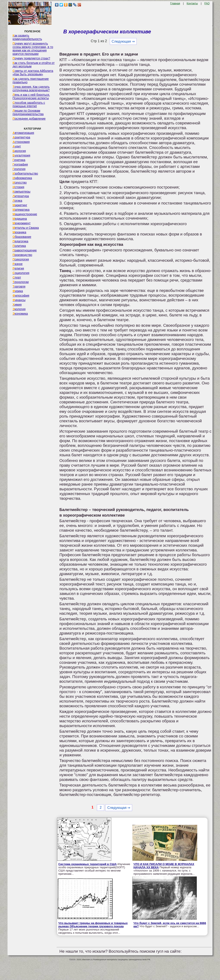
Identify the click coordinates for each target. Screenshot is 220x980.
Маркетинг (20, 205)
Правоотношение (24, 250)
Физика (18, 291)
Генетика (19, 160)
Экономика (20, 314)
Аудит (17, 146)
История (18, 187)
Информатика (22, 178)
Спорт (17, 277)
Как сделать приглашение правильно (31, 81)
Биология (19, 151)
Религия (18, 268)
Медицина (20, 219)
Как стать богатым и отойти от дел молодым (34, 65)
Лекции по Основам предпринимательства (28, 112)
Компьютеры (21, 192)
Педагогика (20, 241)
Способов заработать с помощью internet (29, 104)
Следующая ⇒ (123, 41)
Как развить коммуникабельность (27, 37)
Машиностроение (25, 214)
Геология (19, 169)
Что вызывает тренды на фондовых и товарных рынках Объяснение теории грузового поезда (93, 925)
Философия (21, 296)
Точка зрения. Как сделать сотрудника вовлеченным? (31, 88)
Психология (21, 259)
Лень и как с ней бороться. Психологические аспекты (31, 96)
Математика (21, 210)
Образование (22, 237)
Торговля (19, 286)
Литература (21, 196)
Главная (175, 3)
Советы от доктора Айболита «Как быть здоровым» (33, 73)
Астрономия (21, 142)
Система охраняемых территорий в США (87, 864)
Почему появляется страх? (31, 58)
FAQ (207, 3)
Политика (19, 246)
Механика (19, 232)
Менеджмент (21, 223)
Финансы (19, 300)
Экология (19, 309)
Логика (17, 201)
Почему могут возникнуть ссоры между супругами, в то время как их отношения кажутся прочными (33, 49)
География (20, 164)
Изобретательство (25, 173)
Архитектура (21, 137)
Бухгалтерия (21, 155)
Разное (18, 264)
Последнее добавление (29, 119)
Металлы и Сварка (26, 228)
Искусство (20, 183)
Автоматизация (23, 133)
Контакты (192, 3)
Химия (17, 305)
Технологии (21, 282)
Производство (22, 255)
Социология (21, 273)
